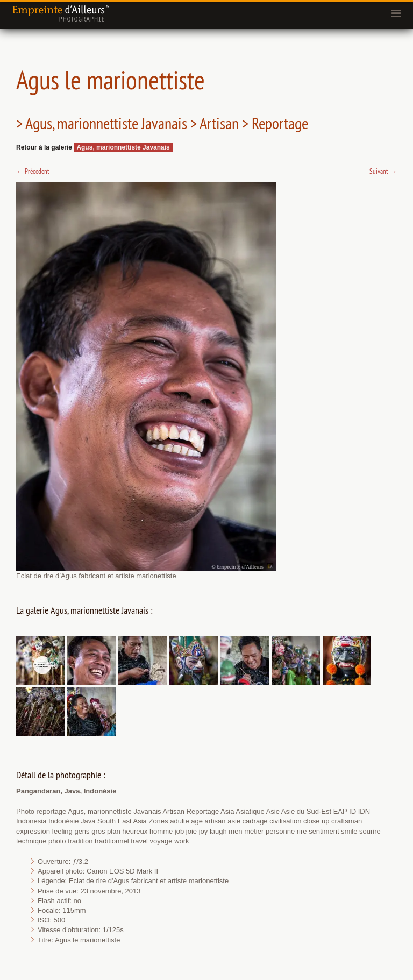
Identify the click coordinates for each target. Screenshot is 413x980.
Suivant (383, 171)
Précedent (33, 171)
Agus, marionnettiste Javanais (123, 147)
